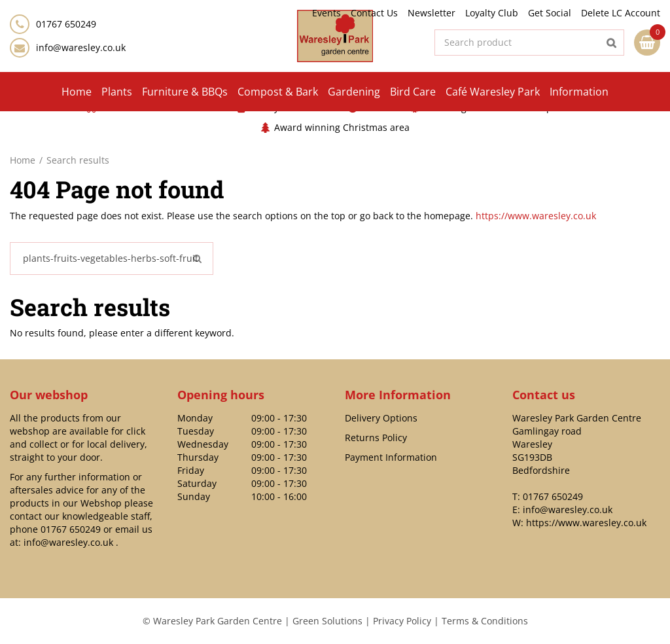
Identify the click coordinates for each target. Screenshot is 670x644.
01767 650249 (71, 529)
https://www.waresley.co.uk (536, 216)
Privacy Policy (402, 621)
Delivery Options (381, 418)
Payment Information (391, 457)
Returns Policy (376, 438)
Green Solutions (327, 621)
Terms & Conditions (485, 621)
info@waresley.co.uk (81, 47)
